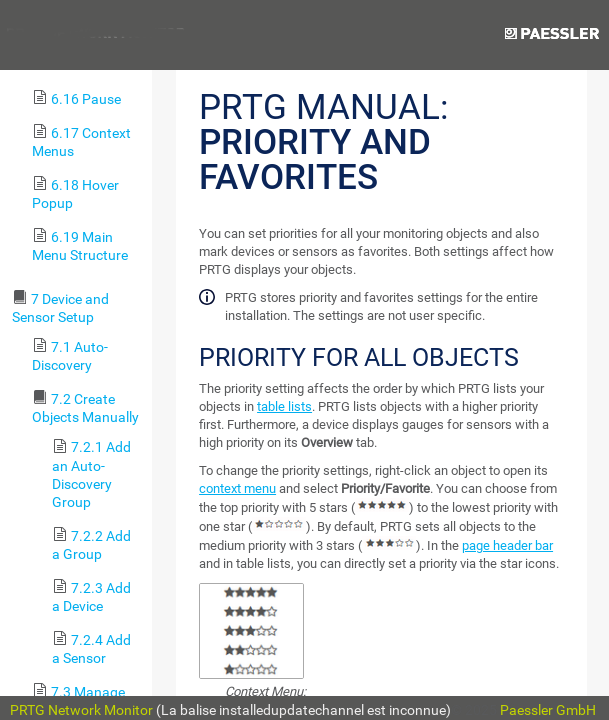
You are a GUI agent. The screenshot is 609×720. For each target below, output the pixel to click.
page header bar (507, 545)
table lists (284, 406)
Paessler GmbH (548, 710)
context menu (237, 488)
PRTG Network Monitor (81, 710)
